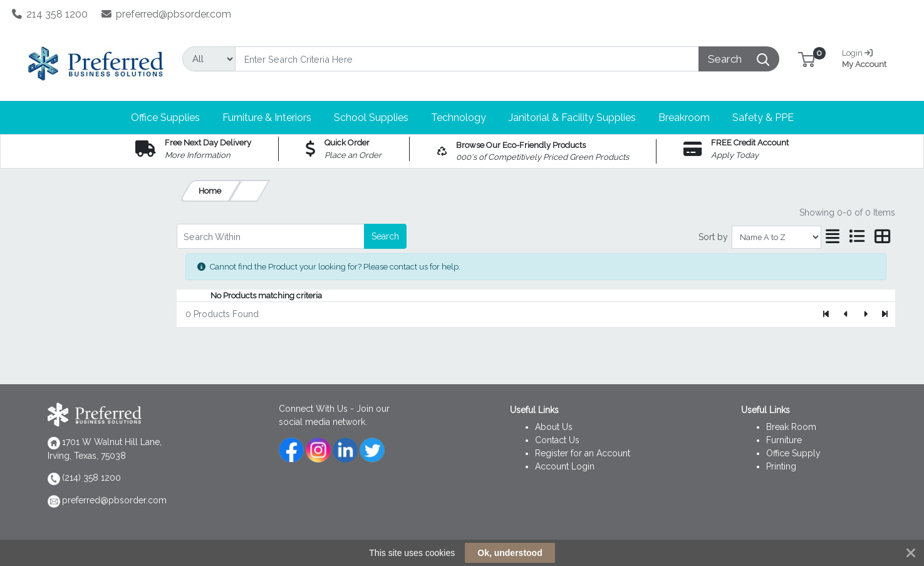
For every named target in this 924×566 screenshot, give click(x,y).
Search (385, 236)
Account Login (565, 466)
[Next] (865, 315)
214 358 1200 (50, 14)
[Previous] (846, 315)
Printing (781, 466)
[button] (807, 59)
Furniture (784, 440)
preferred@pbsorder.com (167, 14)
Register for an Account (583, 453)
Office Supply (793, 453)
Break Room (791, 427)
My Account (869, 57)
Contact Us (557, 440)
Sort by (713, 237)
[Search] (467, 59)
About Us (554, 427)
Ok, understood (510, 553)
